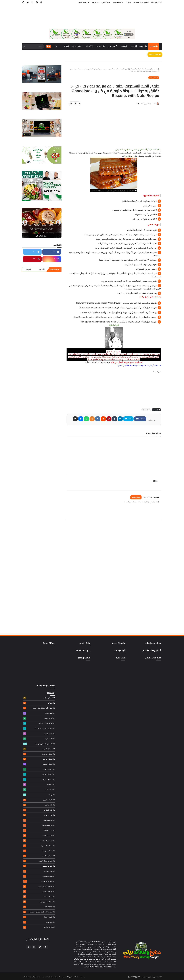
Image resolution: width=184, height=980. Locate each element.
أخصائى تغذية (38, 698)
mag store (38, 922)
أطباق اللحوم (38, 718)
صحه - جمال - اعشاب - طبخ (97, 362)
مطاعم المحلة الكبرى (38, 861)
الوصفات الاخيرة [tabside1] (55, 269)
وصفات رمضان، (38, 892)
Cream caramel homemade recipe (118, 308)
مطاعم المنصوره (38, 866)
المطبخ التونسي (38, 764)
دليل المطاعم (38, 810)
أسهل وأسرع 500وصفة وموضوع (38, 708)
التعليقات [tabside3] (28, 269)
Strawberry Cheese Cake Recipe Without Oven (116, 303)
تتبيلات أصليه (38, 790)
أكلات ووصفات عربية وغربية (38, 744)
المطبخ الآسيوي (38, 749)
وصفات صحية (38, 897)
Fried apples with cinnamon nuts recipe (118, 322)
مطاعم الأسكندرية (38, 846)
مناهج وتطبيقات (38, 876)
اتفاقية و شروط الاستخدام (141, 2)
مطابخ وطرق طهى (38, 841)
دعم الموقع (96, 2)
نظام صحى (113, 46)
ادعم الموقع (27, 977)
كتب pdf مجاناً (38, 831)
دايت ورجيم (38, 805)
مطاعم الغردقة (38, 851)
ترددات (38, 795)
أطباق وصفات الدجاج (38, 723)
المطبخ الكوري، (38, 769)
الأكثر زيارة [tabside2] (42, 269)
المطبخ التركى (38, 759)
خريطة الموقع (106, 2)
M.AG (147, 481)
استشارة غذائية (78, 46)
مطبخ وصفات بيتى (134, 977)
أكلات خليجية (38, 734)
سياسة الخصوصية (118, 2)
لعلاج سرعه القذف (84, 2)
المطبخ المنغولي (38, 780)
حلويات (143, 46)
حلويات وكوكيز (138, 69)
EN (67, 46)
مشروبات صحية (38, 836)
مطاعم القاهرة (38, 856)
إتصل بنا (128, 2)
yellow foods (38, 927)
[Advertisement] (114, 132)
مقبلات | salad (38, 871)
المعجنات (101, 46)
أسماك (90, 46)
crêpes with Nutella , (118, 312)
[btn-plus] (75, 104)
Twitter (129, 419)
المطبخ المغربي (38, 774)
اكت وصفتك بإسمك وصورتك (38, 729)
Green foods (38, 917)
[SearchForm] (24, 47)
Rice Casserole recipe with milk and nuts (115, 317)
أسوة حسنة (38, 713)
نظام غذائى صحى (38, 881)
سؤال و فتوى (38, 815)
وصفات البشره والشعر (38, 887)
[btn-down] (71, 104)
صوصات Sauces (38, 825)
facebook (141, 419)
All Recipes (38, 907)
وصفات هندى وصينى (38, 902)
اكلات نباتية (38, 739)
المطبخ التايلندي (38, 754)
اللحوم (133, 46)
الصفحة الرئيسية (153, 69)
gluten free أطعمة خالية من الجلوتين (38, 912)
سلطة (124, 46)
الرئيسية (154, 46)
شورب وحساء (38, 820)
